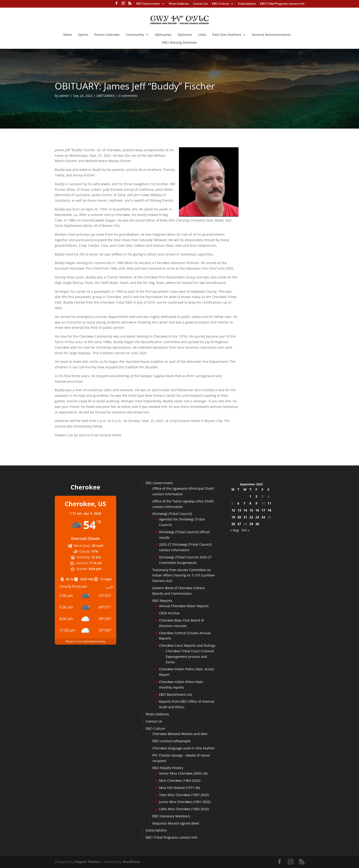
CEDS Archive (169, 613)
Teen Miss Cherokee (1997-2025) (184, 795)
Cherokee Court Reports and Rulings (187, 645)
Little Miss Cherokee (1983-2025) (184, 809)
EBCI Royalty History (168, 768)
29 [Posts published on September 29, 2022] (251, 524)
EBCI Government (148, 4)
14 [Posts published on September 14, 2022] (245, 510)
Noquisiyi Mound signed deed (176, 823)
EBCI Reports (162, 601)
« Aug (235, 530)
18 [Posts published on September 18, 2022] (269, 510)
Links (202, 35)
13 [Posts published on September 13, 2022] (239, 510)
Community (135, 35)
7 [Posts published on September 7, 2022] (244, 503)
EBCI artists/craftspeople (171, 741)
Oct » (245, 530)
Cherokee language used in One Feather (184, 748)
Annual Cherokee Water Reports (184, 606)
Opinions (185, 35)
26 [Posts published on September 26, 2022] (233, 524)
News (68, 35)
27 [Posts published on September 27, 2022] (239, 524)
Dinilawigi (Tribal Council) (172, 514)
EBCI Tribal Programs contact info (282, 4)
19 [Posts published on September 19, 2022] (233, 517)
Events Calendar (107, 35)
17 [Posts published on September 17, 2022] (263, 510)
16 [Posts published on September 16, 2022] (257, 510)
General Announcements (271, 35)
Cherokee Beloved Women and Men (180, 734)
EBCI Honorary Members (171, 816)
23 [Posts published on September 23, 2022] (257, 517)
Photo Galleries (179, 4)
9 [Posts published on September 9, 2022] (256, 503)
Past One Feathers (227, 35)
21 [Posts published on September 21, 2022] (245, 517)
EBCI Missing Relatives (179, 43)
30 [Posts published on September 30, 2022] (257, 524)
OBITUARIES (106, 96)
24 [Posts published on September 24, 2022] (263, 517)
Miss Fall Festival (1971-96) (179, 788)
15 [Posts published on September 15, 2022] (251, 510)
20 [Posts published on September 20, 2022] (239, 517)
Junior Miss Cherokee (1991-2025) (185, 802)
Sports (83, 35)
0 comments (128, 96)
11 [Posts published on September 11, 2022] (269, 503)
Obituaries (163, 35)
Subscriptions (247, 4)
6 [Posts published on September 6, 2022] (238, 503)
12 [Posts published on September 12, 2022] (233, 510)
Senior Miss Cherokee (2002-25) (183, 773)
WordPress (131, 862)
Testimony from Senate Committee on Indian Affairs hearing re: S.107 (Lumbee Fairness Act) (184, 575)
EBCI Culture (221, 4)
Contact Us (200, 4)
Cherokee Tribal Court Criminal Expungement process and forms (190, 657)
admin (64, 96)
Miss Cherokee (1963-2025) (180, 780)
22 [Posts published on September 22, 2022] (251, 517)
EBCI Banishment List (175, 694)
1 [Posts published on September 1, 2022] (250, 496)
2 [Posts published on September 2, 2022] (256, 496)
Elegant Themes (87, 862)
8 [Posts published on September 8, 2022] (250, 503)
